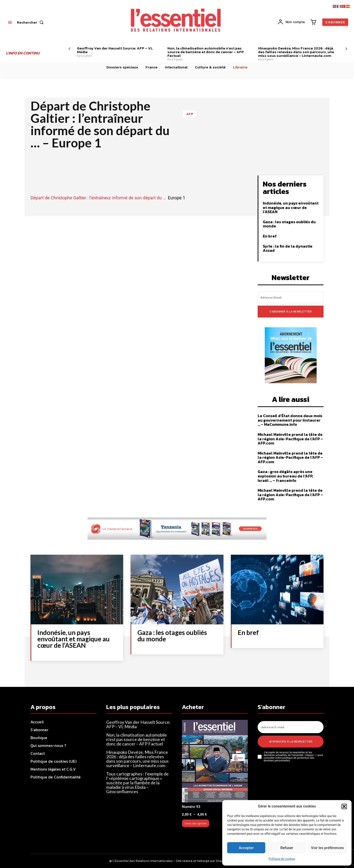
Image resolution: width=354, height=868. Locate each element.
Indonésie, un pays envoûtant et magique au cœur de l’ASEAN (291, 207)
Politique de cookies (282, 859)
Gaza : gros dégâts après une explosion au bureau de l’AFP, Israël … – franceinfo (285, 476)
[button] (344, 806)
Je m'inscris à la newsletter (291, 742)
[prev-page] (69, 49)
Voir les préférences (327, 848)
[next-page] (346, 49)
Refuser (287, 848)
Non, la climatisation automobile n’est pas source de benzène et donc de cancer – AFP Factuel (206, 52)
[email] (291, 297)
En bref (270, 236)
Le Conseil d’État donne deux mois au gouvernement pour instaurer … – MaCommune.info (290, 420)
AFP (190, 114)
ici (316, 755)
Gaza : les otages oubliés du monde (289, 224)
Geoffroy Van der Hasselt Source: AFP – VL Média (115, 50)
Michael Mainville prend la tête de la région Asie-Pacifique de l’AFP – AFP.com (290, 439)
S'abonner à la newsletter (291, 312)
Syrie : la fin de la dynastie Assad (288, 248)
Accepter (246, 848)
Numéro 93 (191, 807)
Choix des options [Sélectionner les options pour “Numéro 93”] (196, 823)
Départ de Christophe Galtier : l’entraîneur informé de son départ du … (98, 198)
